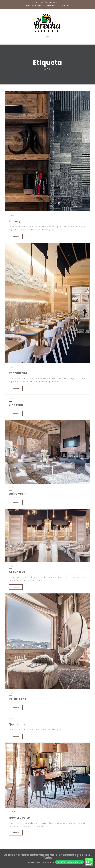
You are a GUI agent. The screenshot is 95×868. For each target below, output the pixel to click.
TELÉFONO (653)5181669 (46, 2)
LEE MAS (16, 236)
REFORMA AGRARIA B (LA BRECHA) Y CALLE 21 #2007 (48, 5)
